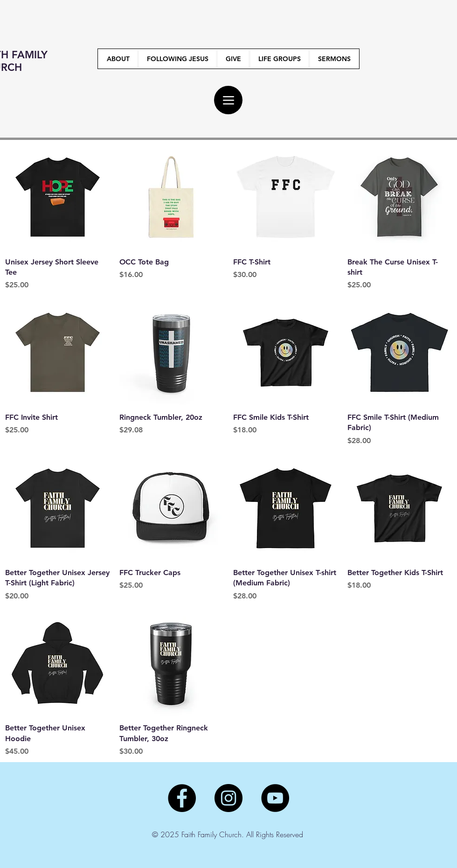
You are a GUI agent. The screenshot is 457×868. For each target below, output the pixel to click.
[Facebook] (182, 798)
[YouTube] (275, 798)
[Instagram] (228, 798)
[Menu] (228, 100)
